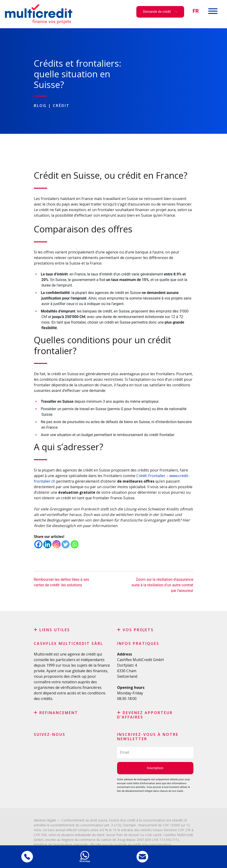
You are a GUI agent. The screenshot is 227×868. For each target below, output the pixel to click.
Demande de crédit (157, 12)
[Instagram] (56, 544)
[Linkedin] (47, 544)
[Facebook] (38, 544)
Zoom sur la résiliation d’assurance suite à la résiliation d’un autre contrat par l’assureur (162, 585)
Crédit (61, 106)
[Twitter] (66, 544)
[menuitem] (196, 11)
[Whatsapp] (75, 544)
